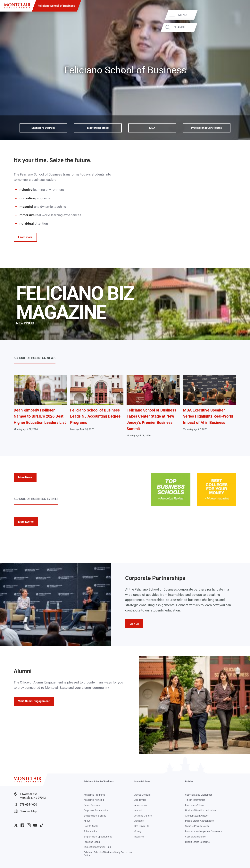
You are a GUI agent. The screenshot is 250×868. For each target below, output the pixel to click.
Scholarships (90, 831)
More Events (26, 522)
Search (236, 27)
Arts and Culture (143, 816)
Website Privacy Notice (197, 826)
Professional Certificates (207, 128)
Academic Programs (94, 795)
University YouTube (35, 825)
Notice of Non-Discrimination (200, 810)
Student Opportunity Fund (97, 847)
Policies (189, 782)
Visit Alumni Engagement (34, 701)
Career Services (92, 805)
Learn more (25, 237)
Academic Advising (94, 800)
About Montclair (143, 795)
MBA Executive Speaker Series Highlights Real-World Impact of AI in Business (208, 416)
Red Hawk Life (142, 826)
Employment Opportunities (98, 837)
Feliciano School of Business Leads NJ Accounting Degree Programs (95, 416)
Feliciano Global (92, 842)
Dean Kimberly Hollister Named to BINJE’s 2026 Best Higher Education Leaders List (40, 416)
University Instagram (29, 825)
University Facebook (22, 825)
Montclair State (142, 782)
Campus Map (25, 811)
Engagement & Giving (95, 816)
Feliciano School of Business (56, 6)
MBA (152, 128)
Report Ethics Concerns (197, 842)
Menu (239, 15)
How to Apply (91, 826)
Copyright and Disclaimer (199, 795)
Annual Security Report (197, 816)
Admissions (141, 805)
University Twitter (16, 825)
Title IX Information (195, 800)
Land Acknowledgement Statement (204, 831)
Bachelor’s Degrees (43, 128)
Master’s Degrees (98, 128)
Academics (140, 800)
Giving (138, 831)
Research (139, 837)
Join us (134, 624)
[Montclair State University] (17, 6)
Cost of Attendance (195, 837)
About (87, 821)
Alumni (138, 810)
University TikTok (42, 825)
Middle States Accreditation (200, 821)
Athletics (139, 821)
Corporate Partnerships (96, 810)
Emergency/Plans (195, 805)
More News (25, 477)
